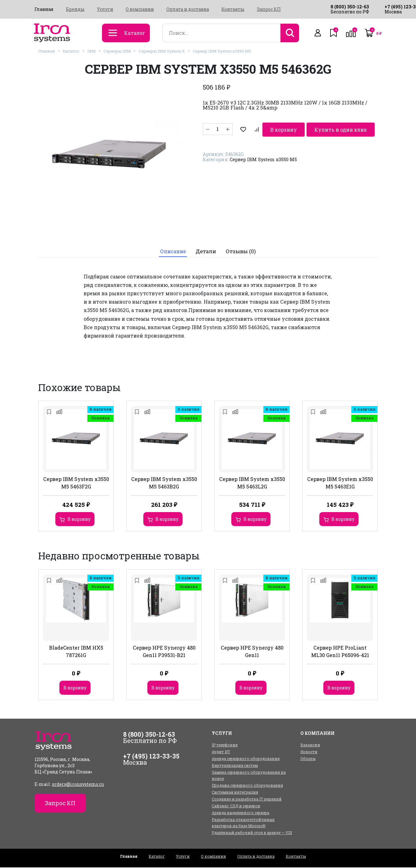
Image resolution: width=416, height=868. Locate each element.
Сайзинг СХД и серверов (236, 806)
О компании (140, 9)
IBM (92, 51)
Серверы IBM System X (162, 51)
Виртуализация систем (235, 766)
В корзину (259, 129)
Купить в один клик (316, 129)
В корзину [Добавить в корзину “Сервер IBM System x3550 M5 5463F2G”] (79, 520)
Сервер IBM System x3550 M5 (222, 51)
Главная (44, 9)
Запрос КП (269, 9)
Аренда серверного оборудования (246, 759)
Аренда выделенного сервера (240, 813)
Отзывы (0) (242, 252)
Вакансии (310, 745)
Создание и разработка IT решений (247, 800)
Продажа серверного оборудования (247, 786)
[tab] (172, 252)
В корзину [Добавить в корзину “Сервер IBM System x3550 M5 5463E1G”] (343, 520)
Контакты (233, 9)
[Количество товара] (218, 129)
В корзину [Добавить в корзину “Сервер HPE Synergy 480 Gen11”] (251, 688)
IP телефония (225, 745)
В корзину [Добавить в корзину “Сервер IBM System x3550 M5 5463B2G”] (167, 520)
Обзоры (308, 759)
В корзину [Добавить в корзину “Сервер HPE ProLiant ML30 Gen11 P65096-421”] (339, 688)
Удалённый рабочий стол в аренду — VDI (252, 833)
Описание (173, 252)
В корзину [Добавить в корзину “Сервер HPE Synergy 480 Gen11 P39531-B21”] (163, 688)
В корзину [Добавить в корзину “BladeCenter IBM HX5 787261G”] (75, 688)
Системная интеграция (235, 793)
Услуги (105, 9)
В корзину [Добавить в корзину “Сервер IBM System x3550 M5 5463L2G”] (255, 520)
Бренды (75, 9)
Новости (309, 752)
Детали (207, 252)
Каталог (71, 51)
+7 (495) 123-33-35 (151, 757)
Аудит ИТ (221, 752)
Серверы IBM (117, 51)
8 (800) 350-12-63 (350, 7)
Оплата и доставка (188, 9)
